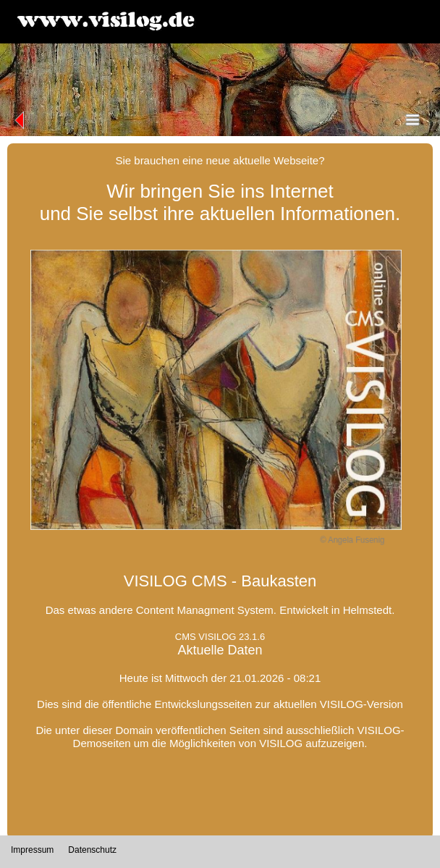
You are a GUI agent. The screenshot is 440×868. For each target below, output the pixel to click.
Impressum (32, 850)
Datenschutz (92, 850)
